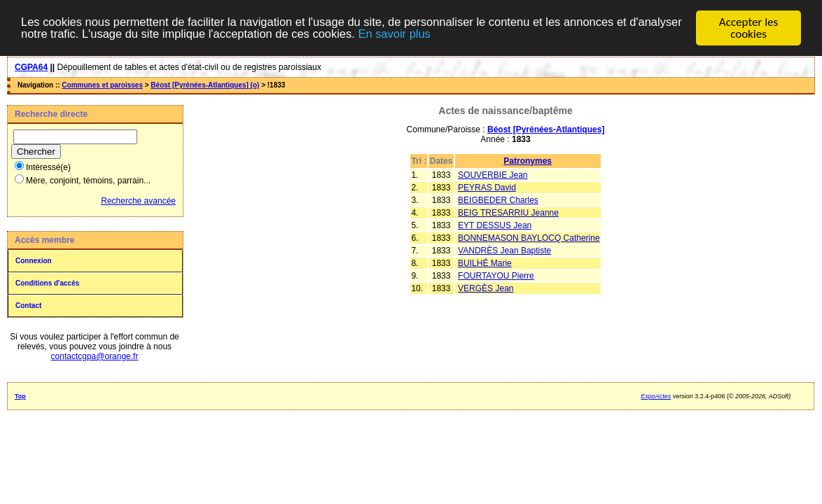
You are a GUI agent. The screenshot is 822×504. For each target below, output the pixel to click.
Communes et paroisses (102, 84)
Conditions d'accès (47, 282)
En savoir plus (464, 34)
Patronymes (528, 160)
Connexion (34, 260)
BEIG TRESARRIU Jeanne (508, 212)
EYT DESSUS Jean (495, 225)
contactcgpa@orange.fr (95, 356)
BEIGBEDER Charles (498, 199)
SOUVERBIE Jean (493, 174)
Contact (28, 305)
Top (20, 395)
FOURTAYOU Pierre (496, 275)
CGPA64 (31, 66)
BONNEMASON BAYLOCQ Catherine (529, 237)
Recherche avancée (138, 200)
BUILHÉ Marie (485, 262)
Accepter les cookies (748, 27)
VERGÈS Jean (486, 288)
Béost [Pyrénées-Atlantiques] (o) (205, 84)
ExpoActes (656, 395)
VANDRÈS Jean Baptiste (504, 250)
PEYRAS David (487, 187)
